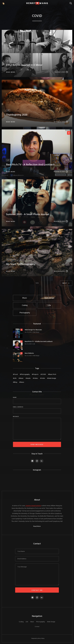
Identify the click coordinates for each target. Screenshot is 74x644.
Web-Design (36, 332)
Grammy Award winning (33, 506)
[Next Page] (66, 283)
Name (15, 398)
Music (32, 622)
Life (34, 344)
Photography (41, 622)
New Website (29, 353)
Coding (21, 622)
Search (71, 2)
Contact (37, 627)
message (16, 417)
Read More (37, 526)
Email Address (18, 407)
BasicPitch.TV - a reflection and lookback (39, 342)
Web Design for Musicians (33, 330)
